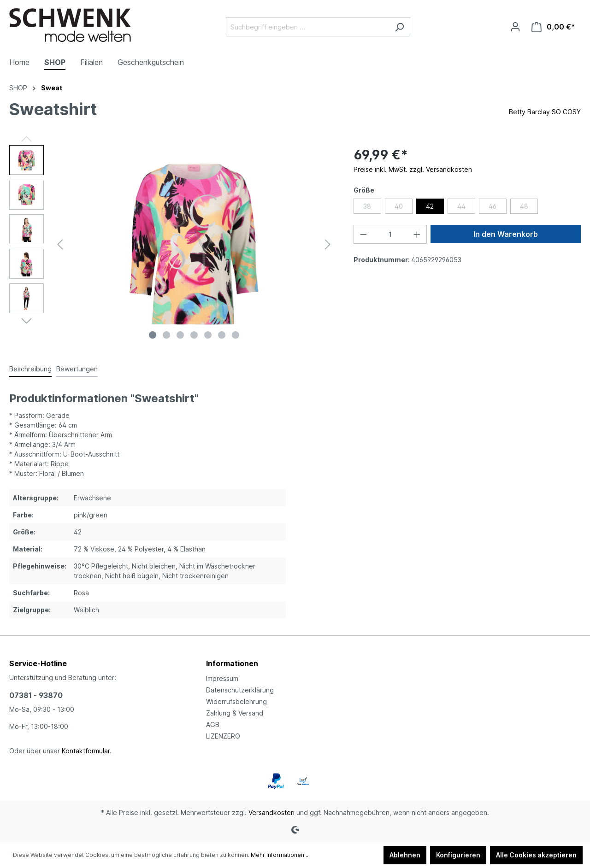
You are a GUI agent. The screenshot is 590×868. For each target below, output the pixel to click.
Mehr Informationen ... (280, 855)
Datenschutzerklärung (240, 690)
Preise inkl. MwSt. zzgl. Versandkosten (413, 169)
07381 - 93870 (36, 695)
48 (524, 206)
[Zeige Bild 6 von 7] (222, 335)
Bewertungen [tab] (77, 369)
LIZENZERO (223, 736)
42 (430, 206)
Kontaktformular (86, 751)
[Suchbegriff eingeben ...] (307, 27)
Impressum (222, 678)
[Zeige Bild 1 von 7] (153, 335)
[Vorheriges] (60, 244)
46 (493, 206)
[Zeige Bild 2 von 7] (166, 335)
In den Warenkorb (506, 234)
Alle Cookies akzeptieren (536, 855)
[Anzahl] (390, 234)
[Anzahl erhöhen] (417, 234)
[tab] (30, 369)
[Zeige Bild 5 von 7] (208, 335)
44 (461, 206)
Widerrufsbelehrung (236, 701)
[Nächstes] (328, 244)
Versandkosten (271, 812)
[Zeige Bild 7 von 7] (236, 335)
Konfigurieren (458, 855)
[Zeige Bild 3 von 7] (180, 335)
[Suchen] (399, 27)
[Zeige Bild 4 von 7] (194, 335)
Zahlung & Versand (235, 713)
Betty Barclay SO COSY (545, 112)
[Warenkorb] (553, 27)
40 (399, 206)
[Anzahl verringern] (363, 234)
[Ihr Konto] (515, 27)
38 (367, 206)
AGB (213, 724)
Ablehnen (405, 855)
